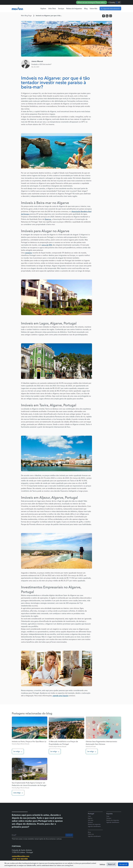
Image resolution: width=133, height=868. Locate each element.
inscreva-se (69, 835)
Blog (86, 8)
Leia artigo (18, 793)
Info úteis (91, 820)
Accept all (123, 864)
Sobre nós (91, 834)
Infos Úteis (52, 8)
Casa (89, 816)
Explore (43, 8)
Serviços (61, 8)
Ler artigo (18, 751)
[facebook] (104, 16)
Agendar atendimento (94, 826)
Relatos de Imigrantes (74, 8)
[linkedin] (107, 16)
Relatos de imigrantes (94, 824)
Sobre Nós (94, 8)
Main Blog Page (26, 16)
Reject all (111, 864)
